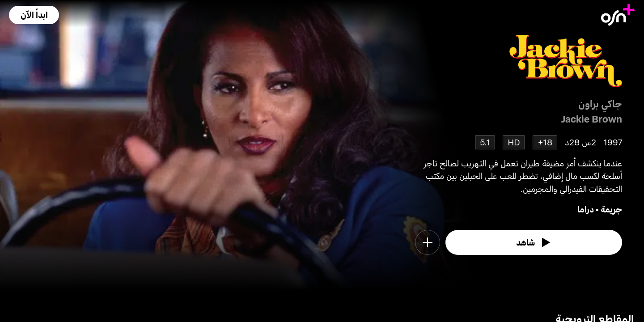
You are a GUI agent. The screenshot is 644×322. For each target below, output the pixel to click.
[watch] (534, 242)
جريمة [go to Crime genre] (611, 209)
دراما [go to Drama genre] (586, 209)
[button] (34, 15)
